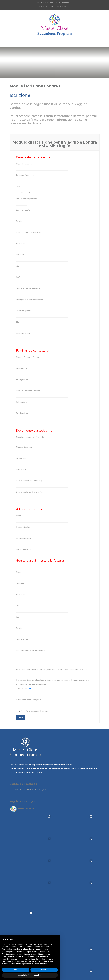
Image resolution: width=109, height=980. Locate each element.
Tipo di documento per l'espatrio (30, 437)
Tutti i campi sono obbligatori (28, 700)
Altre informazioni (29, 509)
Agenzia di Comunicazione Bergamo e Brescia (60, 977)
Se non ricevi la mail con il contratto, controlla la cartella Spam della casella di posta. (52, 670)
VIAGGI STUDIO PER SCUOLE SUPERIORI (53, 3)
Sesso (19, 186)
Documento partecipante (34, 431)
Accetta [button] (44, 970)
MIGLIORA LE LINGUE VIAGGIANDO (53, 6)
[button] (57, 939)
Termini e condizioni (37, 684)
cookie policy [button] (45, 952)
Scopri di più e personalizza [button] (30, 975)
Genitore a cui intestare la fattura (40, 561)
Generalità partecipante (33, 157)
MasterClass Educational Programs (31, 790)
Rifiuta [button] (16, 970)
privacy (45, 711)
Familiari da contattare (32, 351)
